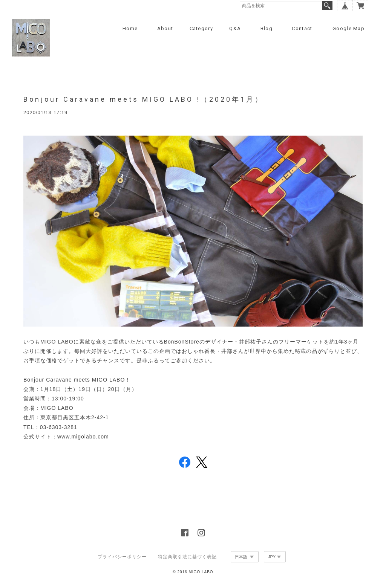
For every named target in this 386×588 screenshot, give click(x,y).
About (165, 28)
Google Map (348, 28)
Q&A (235, 28)
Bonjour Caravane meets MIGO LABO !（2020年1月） (143, 99)
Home (130, 28)
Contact (302, 28)
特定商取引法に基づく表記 (187, 557)
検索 (327, 6)
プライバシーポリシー (122, 557)
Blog (267, 28)
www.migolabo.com (83, 437)
